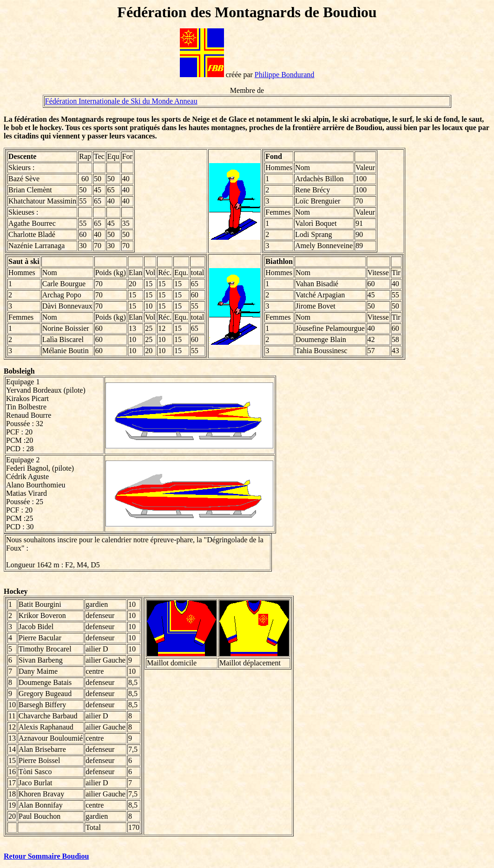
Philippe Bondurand (284, 75)
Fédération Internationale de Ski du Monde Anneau (121, 101)
